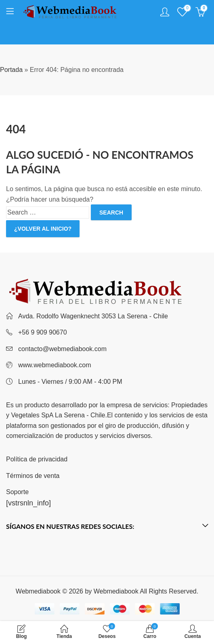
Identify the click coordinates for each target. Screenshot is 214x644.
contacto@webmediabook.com (62, 349)
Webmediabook (116, 591)
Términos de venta (33, 476)
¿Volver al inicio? (43, 229)
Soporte (17, 492)
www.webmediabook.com (55, 365)
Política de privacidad (37, 459)
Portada (11, 70)
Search (111, 213)
